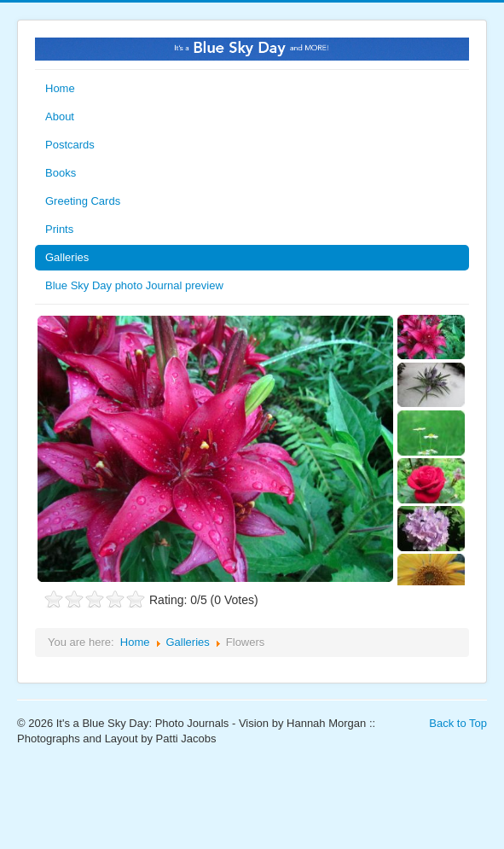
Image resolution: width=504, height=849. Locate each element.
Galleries (67, 257)
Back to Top (458, 723)
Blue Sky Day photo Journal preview (134, 285)
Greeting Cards (83, 201)
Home (60, 88)
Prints (59, 229)
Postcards (70, 145)
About (60, 116)
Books (61, 173)
